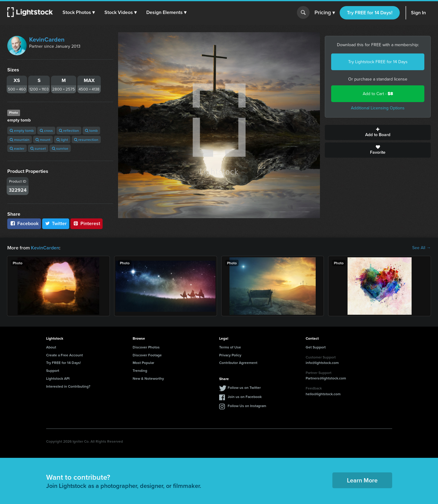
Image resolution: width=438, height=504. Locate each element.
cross (46, 130)
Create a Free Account (65, 355)
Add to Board (378, 132)
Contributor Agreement (238, 363)
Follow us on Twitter (244, 387)
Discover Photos (146, 347)
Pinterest (87, 223)
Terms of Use (230, 347)
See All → (421, 248)
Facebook (24, 223)
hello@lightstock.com (323, 394)
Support (53, 370)
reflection (69, 130)
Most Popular (143, 363)
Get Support (316, 347)
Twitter (56, 223)
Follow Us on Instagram (247, 406)
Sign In (418, 13)
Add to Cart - (378, 94)
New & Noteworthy (148, 378)
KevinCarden (47, 39)
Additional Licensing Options (378, 108)
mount (43, 140)
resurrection (86, 140)
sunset (38, 148)
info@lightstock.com (322, 363)
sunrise (60, 148)
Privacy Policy (230, 355)
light (62, 140)
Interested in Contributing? (68, 386)
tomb (91, 130)
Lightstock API (58, 378)
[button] (79, 12)
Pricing (325, 13)
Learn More (362, 480)
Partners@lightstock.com (326, 378)
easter (17, 148)
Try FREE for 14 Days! (370, 13)
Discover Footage (147, 355)
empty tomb (22, 130)
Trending (140, 370)
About (51, 347)
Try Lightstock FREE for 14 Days (378, 62)
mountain (20, 140)
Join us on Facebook (245, 397)
